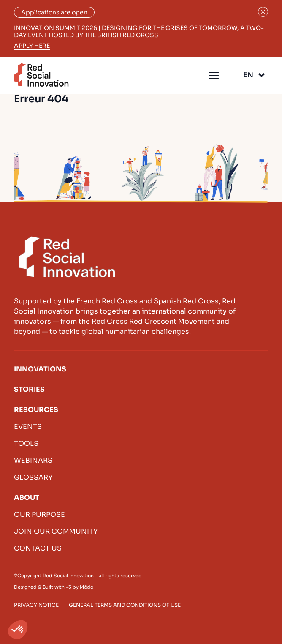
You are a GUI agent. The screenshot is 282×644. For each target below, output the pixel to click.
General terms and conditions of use (125, 605)
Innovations (40, 369)
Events (28, 427)
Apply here (32, 46)
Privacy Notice (36, 605)
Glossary (33, 477)
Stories (29, 389)
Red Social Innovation (41, 75)
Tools (26, 443)
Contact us (38, 548)
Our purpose (39, 514)
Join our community (56, 531)
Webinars (33, 460)
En (248, 75)
